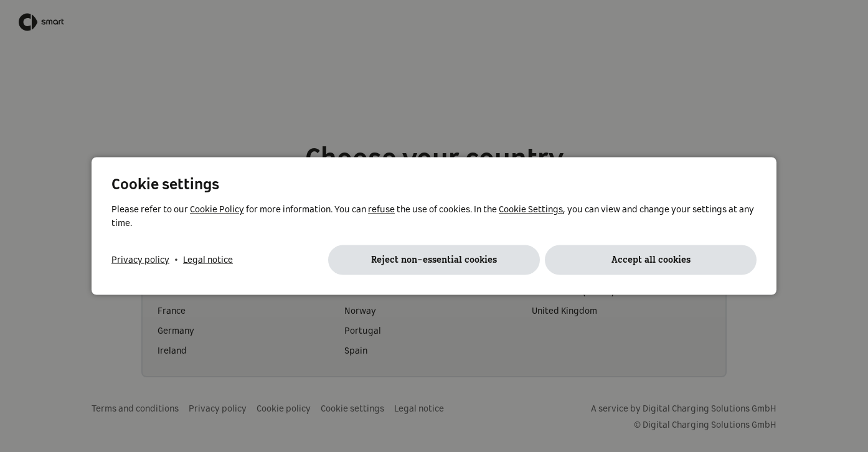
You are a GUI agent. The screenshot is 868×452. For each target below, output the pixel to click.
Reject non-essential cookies (434, 260)
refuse (381, 210)
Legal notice (208, 260)
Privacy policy (140, 260)
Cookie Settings (531, 210)
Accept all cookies (651, 260)
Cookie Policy (217, 210)
